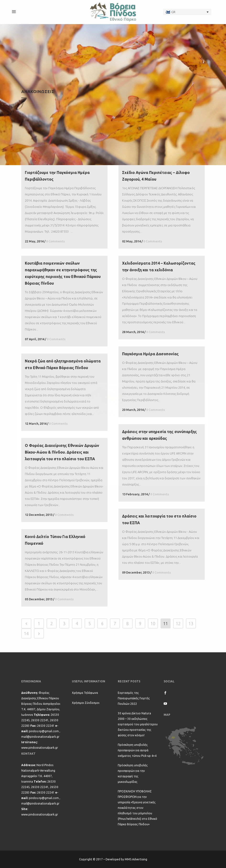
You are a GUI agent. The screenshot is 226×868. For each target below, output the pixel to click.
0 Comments (55, 241)
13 (191, 623)
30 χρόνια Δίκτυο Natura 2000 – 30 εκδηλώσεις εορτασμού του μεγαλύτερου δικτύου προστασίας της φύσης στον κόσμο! (138, 724)
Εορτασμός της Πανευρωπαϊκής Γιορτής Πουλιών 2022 (134, 698)
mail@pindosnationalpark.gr (40, 737)
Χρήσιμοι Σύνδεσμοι (86, 703)
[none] (187, 12)
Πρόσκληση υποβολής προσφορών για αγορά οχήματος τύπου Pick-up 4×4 (137, 750)
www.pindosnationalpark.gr (40, 748)
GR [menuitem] (173, 12)
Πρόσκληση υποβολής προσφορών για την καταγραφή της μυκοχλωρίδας (133, 774)
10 (153, 623)
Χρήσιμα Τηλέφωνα (85, 693)
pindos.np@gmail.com (44, 731)
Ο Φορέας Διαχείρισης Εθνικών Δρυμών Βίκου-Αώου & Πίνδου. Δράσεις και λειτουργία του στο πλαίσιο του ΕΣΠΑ (62, 452)
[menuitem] (187, 12)
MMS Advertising (136, 859)
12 (178, 623)
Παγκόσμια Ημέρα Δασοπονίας (150, 354)
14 (26, 633)
